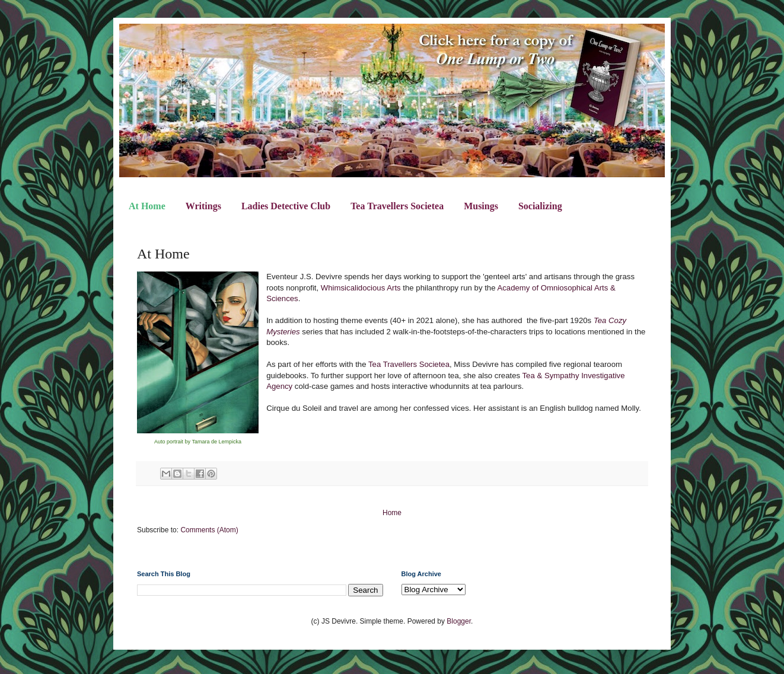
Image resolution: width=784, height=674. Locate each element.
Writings (203, 206)
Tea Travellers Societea (397, 206)
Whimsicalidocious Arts (361, 288)
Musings (481, 206)
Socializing (540, 206)
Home (392, 513)
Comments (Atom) (209, 530)
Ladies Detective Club (286, 206)
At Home (147, 206)
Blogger (459, 621)
